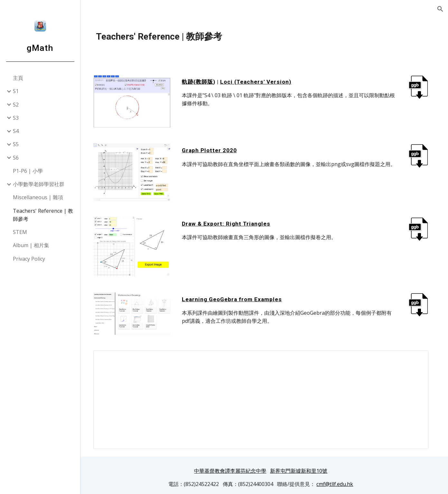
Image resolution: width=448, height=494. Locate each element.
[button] (440, 9)
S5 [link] (16, 144)
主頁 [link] (18, 78)
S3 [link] (16, 118)
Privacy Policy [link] (29, 259)
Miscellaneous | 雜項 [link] (38, 197)
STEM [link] (20, 232)
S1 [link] (16, 91)
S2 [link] (16, 105)
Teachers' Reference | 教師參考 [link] (43, 215)
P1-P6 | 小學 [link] (28, 171)
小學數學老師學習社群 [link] (39, 184)
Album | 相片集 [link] (31, 245)
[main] (264, 37)
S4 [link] (16, 131)
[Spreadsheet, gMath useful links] (264, 395)
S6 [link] (16, 158)
